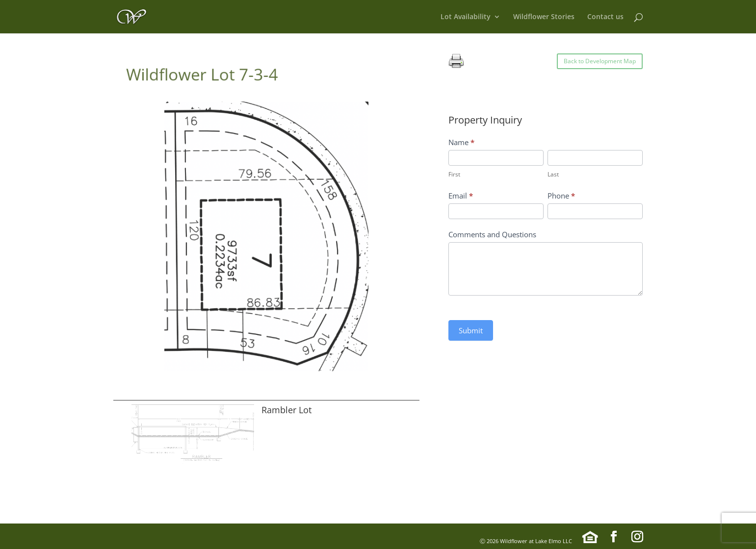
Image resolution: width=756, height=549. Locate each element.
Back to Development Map (600, 61)
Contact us (605, 17)
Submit (471, 330)
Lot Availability (466, 17)
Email (461, 196)
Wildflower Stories (544, 17)
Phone (561, 196)
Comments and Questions (492, 234)
